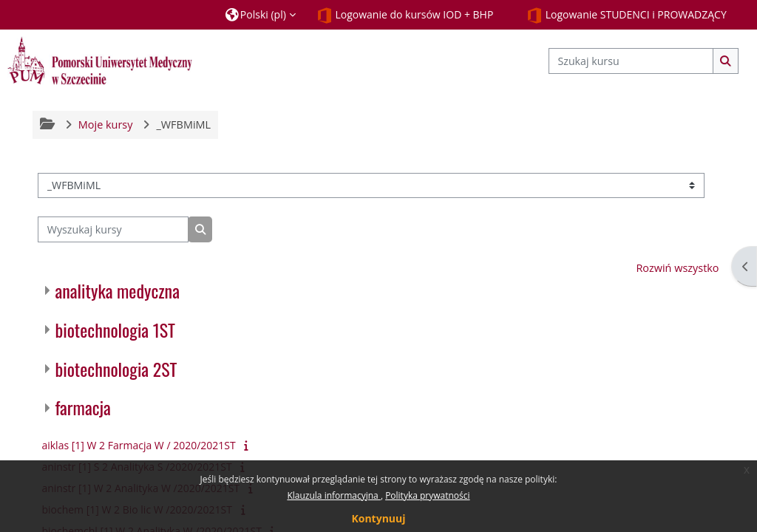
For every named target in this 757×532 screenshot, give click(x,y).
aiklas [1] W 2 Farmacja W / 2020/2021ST (138, 445)
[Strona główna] (100, 60)
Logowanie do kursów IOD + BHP (405, 16)
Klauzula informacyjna (333, 495)
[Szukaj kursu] (631, 61)
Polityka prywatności (427, 495)
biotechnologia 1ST (115, 330)
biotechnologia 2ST (116, 369)
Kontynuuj (378, 518)
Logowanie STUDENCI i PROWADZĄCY (627, 16)
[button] (261, 14)
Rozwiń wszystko (677, 268)
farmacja (82, 407)
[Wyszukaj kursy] (113, 229)
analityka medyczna (117, 290)
